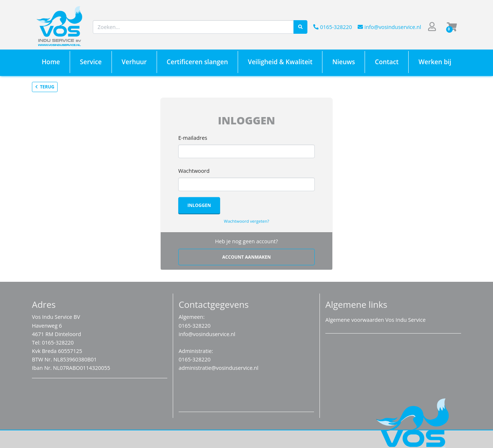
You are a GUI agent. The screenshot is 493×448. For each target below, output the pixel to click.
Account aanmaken (246, 257)
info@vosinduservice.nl (389, 27)
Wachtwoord (194, 171)
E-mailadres (193, 138)
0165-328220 (333, 27)
